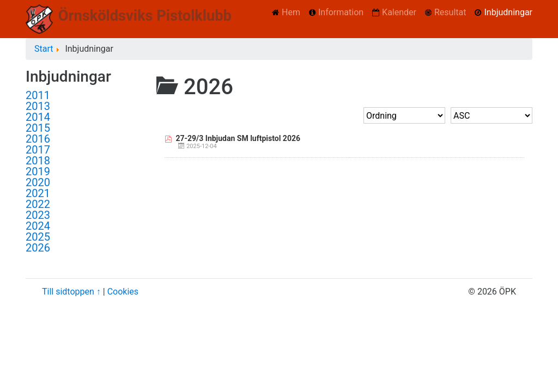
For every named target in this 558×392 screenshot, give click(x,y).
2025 (38, 237)
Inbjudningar (508, 12)
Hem (291, 12)
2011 (38, 95)
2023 (38, 215)
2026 (38, 248)
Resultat (450, 12)
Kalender (399, 12)
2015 (38, 128)
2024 (38, 226)
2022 (38, 204)
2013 (38, 106)
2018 (38, 161)
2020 (38, 182)
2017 (38, 150)
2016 (38, 139)
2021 (38, 193)
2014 (38, 117)
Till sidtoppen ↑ (71, 292)
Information (341, 12)
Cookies (123, 292)
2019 (38, 171)
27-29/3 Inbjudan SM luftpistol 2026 (238, 138)
